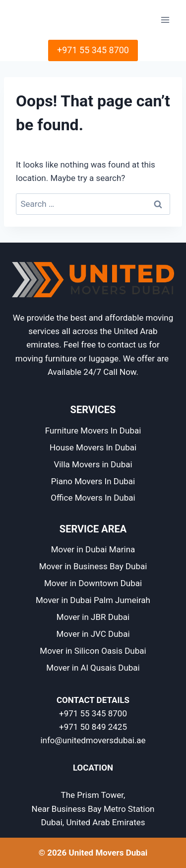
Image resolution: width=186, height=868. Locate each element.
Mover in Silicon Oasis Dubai (93, 651)
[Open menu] (165, 20)
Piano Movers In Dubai (93, 481)
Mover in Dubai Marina (93, 549)
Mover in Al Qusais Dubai (93, 668)
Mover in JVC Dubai (93, 634)
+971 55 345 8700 (93, 50)
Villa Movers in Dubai (93, 464)
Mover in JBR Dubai (93, 617)
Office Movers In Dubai (93, 498)
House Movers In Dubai (93, 447)
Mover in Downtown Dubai (93, 583)
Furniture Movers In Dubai (93, 431)
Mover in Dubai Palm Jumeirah (93, 600)
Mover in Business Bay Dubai (93, 566)
